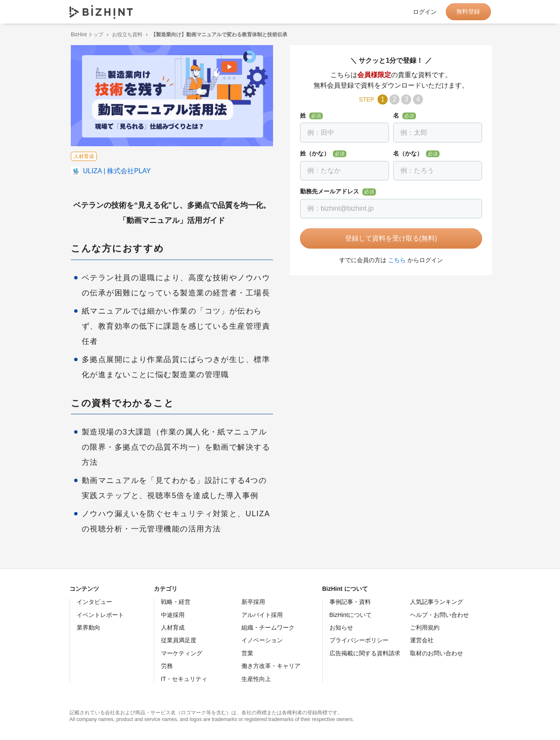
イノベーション (262, 640)
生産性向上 (256, 679)
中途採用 (173, 615)
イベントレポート (100, 615)
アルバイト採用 (262, 615)
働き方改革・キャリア (271, 666)
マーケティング (182, 653)
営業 (247, 653)
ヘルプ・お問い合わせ (439, 615)
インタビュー (94, 602)
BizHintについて (351, 615)
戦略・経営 (176, 602)
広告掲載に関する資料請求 (365, 653)
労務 (167, 666)
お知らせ (341, 627)
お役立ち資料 (126, 35)
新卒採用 (253, 602)
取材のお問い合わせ (437, 653)
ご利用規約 (425, 627)
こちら (396, 260)
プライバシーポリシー (359, 640)
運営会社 (422, 640)
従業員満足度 (179, 640)
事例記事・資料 (350, 602)
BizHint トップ (86, 35)
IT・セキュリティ (184, 679)
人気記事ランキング (437, 602)
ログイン (425, 12)
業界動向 (88, 627)
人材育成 (173, 627)
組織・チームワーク (268, 627)
